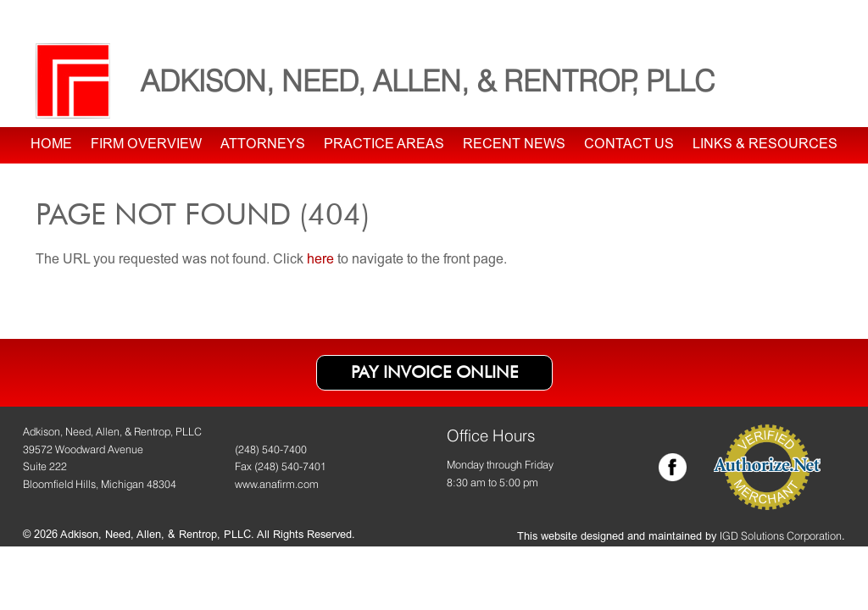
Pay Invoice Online (434, 372)
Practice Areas (384, 145)
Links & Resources (765, 145)
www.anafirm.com (277, 484)
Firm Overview (146, 145)
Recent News (514, 145)
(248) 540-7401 (290, 466)
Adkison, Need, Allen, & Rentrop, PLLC (428, 80)
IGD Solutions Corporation (781, 536)
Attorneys (263, 145)
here (320, 260)
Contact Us (629, 145)
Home (51, 145)
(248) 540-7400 (271, 449)
